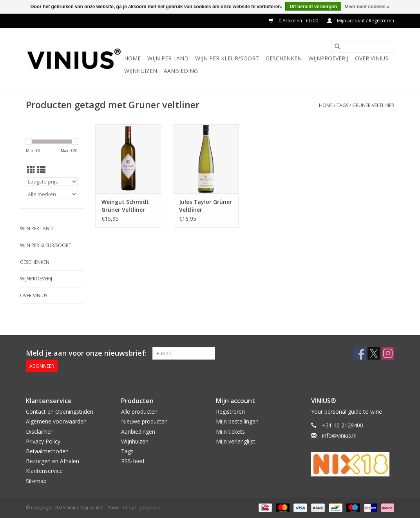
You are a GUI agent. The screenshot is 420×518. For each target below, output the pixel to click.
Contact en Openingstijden (60, 412)
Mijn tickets (230, 432)
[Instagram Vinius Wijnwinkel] (388, 353)
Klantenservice (44, 471)
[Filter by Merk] (52, 194)
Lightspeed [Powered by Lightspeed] (148, 508)
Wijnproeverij (328, 58)
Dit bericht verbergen (313, 7)
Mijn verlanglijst (236, 441)
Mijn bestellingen (237, 421)
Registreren (230, 412)
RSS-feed (133, 461)
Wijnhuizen (141, 71)
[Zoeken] (363, 46)
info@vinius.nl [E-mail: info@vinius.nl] (339, 435)
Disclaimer (39, 432)
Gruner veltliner (373, 105)
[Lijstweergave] (41, 170)
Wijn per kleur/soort (227, 58)
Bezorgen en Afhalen (52, 461)
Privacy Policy (43, 441)
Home (132, 58)
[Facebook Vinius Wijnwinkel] (360, 353)
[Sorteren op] (52, 182)
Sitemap (36, 481)
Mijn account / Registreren (361, 21)
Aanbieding (181, 71)
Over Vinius (372, 58)
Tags (342, 105)
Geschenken (284, 58)
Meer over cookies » (367, 7)
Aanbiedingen (138, 432)
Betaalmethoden (47, 451)
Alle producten (139, 412)
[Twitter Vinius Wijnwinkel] (374, 353)
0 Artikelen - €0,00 (294, 21)
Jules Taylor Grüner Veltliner (205, 206)
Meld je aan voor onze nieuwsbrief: (86, 353)
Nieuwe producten (144, 421)
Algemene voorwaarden (56, 421)
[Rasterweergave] (31, 170)
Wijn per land (168, 58)
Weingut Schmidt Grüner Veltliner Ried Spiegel (125, 206)
